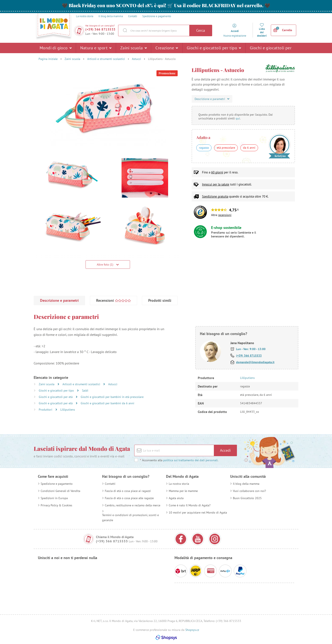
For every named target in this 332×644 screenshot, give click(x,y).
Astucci (136, 59)
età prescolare (226, 148)
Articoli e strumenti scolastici (106, 59)
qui (238, 118)
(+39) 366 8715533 (100, 29)
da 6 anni (249, 148)
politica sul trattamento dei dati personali (190, 460)
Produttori (46, 410)
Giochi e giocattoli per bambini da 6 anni (107, 403)
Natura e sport (96, 48)
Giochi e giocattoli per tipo (214, 48)
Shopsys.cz (192, 630)
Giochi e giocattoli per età (271, 49)
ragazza (204, 148)
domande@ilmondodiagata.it (255, 362)
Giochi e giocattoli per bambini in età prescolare (112, 397)
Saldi (85, 391)
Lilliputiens (68, 410)
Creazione (167, 48)
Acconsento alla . (179, 460)
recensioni (225, 215)
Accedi (225, 450)
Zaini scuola (134, 48)
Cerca (201, 30)
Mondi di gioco (56, 48)
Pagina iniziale (48, 59)
